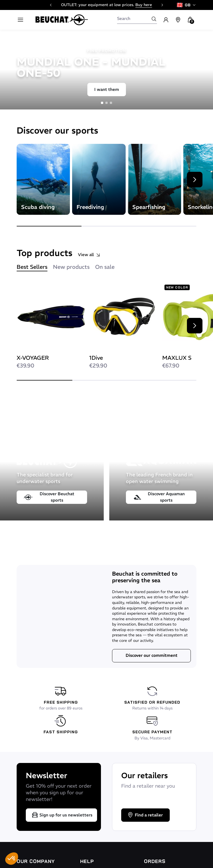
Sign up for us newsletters (62, 815)
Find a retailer (145, 815)
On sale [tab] (105, 267)
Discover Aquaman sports (159, 497)
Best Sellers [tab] (32, 267)
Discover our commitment (152, 655)
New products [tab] (71, 267)
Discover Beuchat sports (49, 497)
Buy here (144, 5)
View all (89, 255)
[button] (12, 859)
